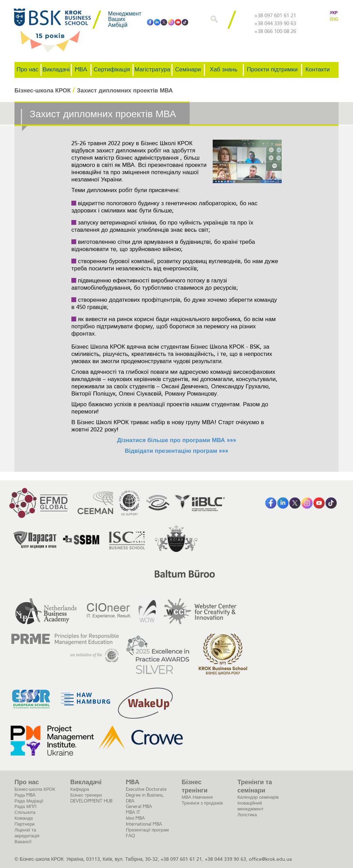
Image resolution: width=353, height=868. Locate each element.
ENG (334, 19)
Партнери (24, 824)
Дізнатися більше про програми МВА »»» (176, 440)
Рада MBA (25, 795)
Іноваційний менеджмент (251, 806)
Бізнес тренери (86, 795)
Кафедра (80, 789)
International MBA (144, 824)
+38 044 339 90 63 (275, 24)
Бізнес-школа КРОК (35, 789)
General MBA (139, 806)
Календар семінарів (258, 797)
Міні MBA (135, 818)
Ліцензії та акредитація (27, 833)
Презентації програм (147, 830)
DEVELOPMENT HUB (91, 801)
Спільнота (25, 812)
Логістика (247, 815)
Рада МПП (26, 806)
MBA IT (133, 812)
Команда (24, 818)
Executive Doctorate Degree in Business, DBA (146, 795)
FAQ (130, 836)
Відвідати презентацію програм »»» (176, 451)
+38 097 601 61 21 (275, 16)
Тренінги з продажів (202, 803)
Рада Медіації (29, 801)
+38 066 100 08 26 (275, 32)
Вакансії (23, 842)
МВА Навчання (197, 797)
